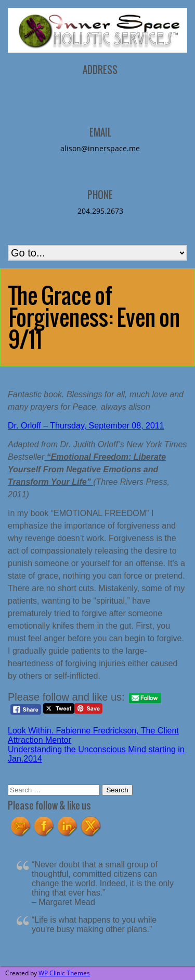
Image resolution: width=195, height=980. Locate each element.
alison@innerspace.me (100, 148)
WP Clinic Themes (64, 973)
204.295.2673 (100, 211)
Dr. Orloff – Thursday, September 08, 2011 (86, 426)
